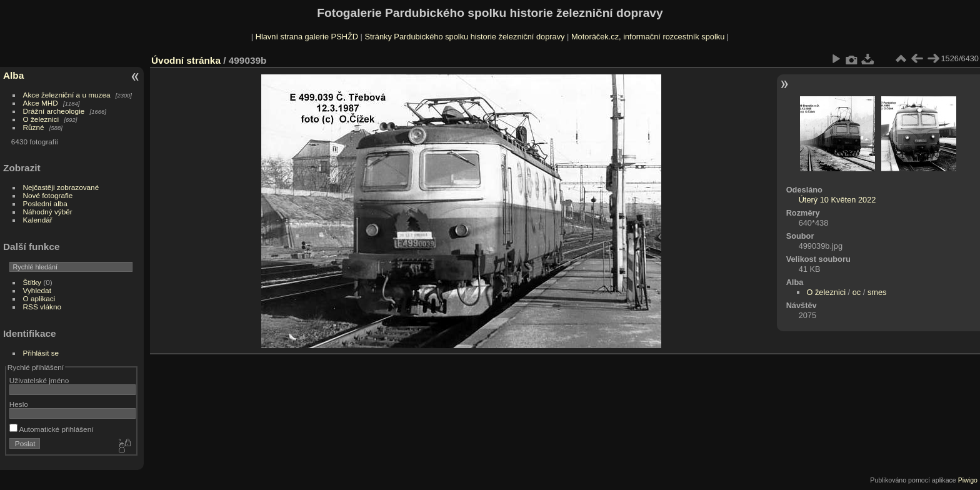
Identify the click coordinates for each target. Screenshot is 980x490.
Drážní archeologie (54, 111)
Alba (13, 75)
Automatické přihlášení (52, 429)
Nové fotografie (48, 195)
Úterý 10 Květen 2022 (837, 200)
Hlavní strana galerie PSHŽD (307, 37)
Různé (34, 127)
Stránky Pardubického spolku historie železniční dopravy (464, 37)
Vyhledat (37, 290)
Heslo (19, 404)
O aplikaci (39, 298)
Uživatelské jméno (39, 380)
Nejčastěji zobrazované (61, 187)
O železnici (41, 119)
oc (857, 292)
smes (877, 292)
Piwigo (968, 480)
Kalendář (38, 220)
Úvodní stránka (186, 60)
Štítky (32, 282)
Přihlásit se (41, 353)
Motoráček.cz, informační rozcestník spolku (648, 37)
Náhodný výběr (48, 212)
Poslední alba (45, 203)
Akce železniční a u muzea (67, 95)
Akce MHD (41, 103)
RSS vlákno (42, 307)
